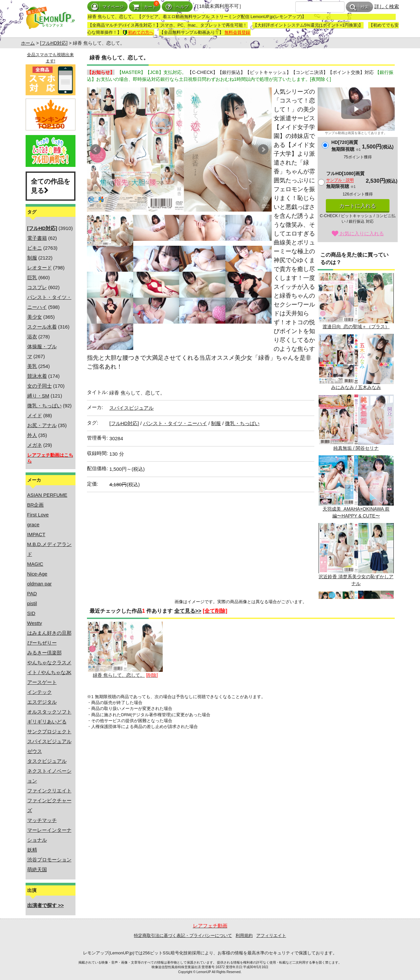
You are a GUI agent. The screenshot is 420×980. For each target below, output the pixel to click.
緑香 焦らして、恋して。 (125, 650)
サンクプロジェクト (49, 731)
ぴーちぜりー (42, 643)
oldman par (40, 584)
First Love (38, 515)
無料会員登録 (237, 32)
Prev (95, 149)
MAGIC (35, 564)
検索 (359, 7)
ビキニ (35, 248)
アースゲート (42, 682)
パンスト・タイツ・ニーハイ (175, 423)
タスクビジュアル (47, 761)
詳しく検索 (387, 6)
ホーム (28, 43)
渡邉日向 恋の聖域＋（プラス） (356, 301)
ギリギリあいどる (47, 722)
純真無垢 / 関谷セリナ (356, 423)
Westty (35, 623)
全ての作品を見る (51, 186)
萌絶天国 (37, 869)
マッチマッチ (42, 820)
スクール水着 (42, 327)
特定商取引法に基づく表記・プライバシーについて (183, 935)
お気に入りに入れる (358, 233)
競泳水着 (37, 376)
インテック (40, 692)
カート (145, 7)
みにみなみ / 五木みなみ (356, 362)
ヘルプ (177, 7)
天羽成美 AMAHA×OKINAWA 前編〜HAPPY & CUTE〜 (356, 487)
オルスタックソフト (49, 712)
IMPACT (36, 534)
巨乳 (32, 277)
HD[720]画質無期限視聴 (346, 146)
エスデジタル (42, 702)
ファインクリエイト (49, 791)
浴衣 (32, 337)
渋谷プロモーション (49, 860)
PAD (32, 593)
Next (263, 149)
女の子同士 (40, 386)
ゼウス (35, 751)
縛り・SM (38, 396)
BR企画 (36, 505)
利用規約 (244, 935)
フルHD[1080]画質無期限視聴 (345, 180)
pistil (32, 603)
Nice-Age (37, 574)
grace (33, 524)
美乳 (32, 366)
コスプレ (37, 287)
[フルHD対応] (54, 43)
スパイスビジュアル (49, 741)
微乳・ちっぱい (44, 406)
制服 (32, 258)
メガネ (35, 445)
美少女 (35, 317)
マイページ (107, 7)
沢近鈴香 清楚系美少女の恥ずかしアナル (356, 555)
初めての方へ (138, 32)
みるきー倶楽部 (44, 653)
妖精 (32, 850)
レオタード (40, 268)
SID (31, 613)
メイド (35, 415)
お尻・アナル (42, 425)
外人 (32, 435)
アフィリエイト (271, 935)
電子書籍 (37, 238)
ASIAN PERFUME (47, 495)
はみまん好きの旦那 (49, 633)
